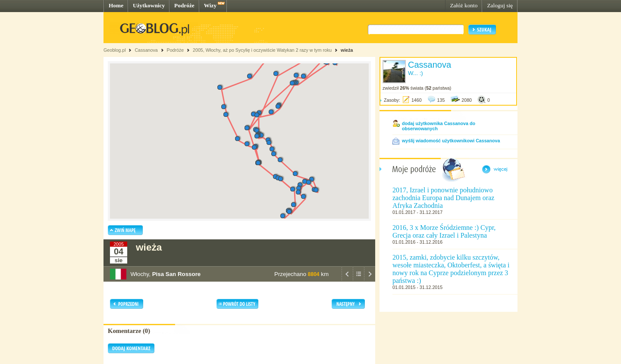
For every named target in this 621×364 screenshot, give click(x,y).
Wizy (210, 5)
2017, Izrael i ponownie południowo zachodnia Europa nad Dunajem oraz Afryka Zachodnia (443, 198)
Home (116, 5)
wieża (347, 50)
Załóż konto (464, 5)
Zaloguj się (500, 5)
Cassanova (146, 50)
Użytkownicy (149, 5)
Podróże (184, 5)
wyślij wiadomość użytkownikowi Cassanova (451, 141)
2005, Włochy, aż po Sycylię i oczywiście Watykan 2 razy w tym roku (262, 50)
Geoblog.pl (115, 50)
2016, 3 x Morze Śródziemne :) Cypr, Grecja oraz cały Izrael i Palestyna (444, 231)
